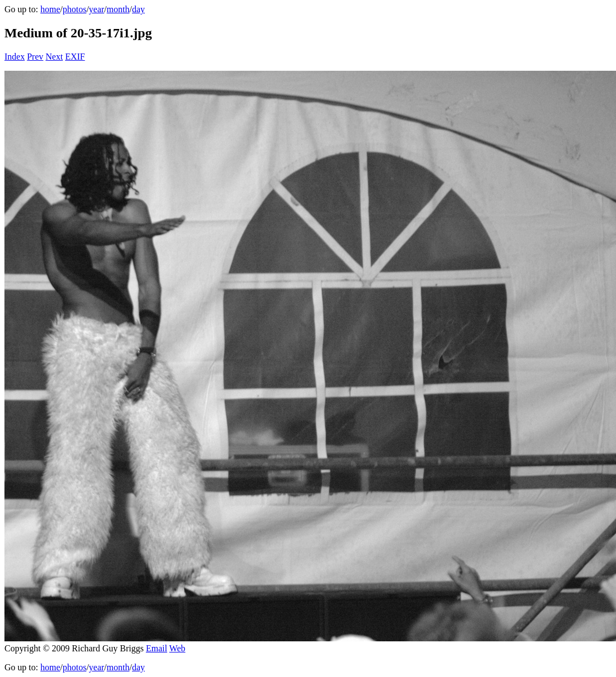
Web (177, 648)
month (118, 9)
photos (74, 9)
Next (54, 57)
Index (14, 57)
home (50, 9)
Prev (35, 57)
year (97, 9)
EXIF (75, 57)
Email (157, 648)
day (138, 9)
